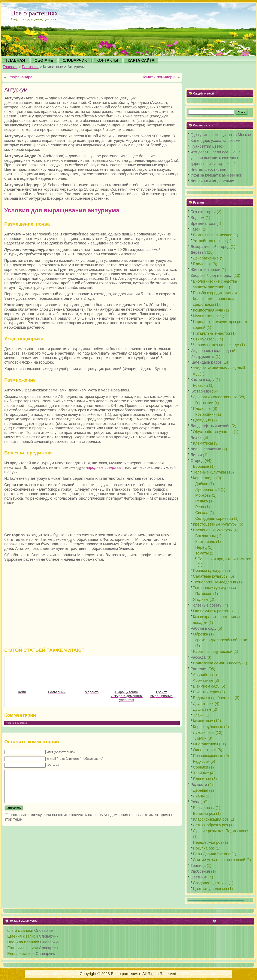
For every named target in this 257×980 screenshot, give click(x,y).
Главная (10, 67)
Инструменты (203, 357)
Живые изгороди (205, 270)
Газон (196, 229)
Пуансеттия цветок (207, 146)
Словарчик (44, 931)
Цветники (199, 877)
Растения (30, 67)
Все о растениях (34, 13)
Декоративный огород (210, 247)
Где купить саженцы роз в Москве (221, 135)
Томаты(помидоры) (159, 77)
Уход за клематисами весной (217, 175)
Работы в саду (204, 628)
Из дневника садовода (211, 351)
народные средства (103, 468)
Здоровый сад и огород (211, 276)
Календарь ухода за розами (216, 141)
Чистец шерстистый (208, 169)
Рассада (198, 657)
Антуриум (16, 90)
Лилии (196, 455)
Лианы (196, 438)
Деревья (198, 252)
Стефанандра (20, 77)
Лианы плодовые (206, 449)
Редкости (199, 785)
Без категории (203, 212)
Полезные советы (206, 605)
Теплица (198, 866)
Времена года (203, 223)
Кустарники (201, 391)
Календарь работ (206, 362)
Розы (195, 802)
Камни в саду (202, 380)
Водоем (198, 218)
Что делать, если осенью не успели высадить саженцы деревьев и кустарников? (216, 158)
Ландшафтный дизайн (211, 426)
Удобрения (200, 871)
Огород (197, 461)
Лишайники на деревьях (212, 181)
